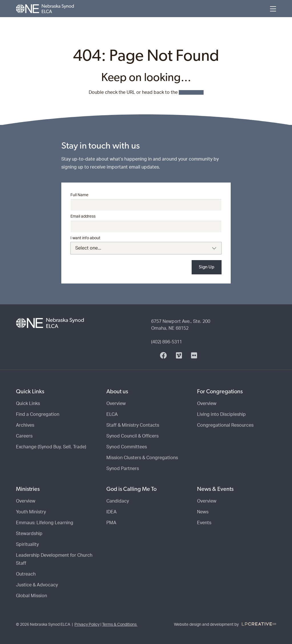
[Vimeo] (179, 356)
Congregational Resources (225, 425)
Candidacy (118, 501)
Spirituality (27, 544)
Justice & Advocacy (37, 585)
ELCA (112, 414)
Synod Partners (123, 469)
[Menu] (273, 9)
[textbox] (146, 248)
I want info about (85, 238)
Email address (83, 216)
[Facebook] (163, 356)
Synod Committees (127, 447)
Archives (25, 425)
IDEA (111, 512)
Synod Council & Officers (132, 436)
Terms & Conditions (120, 625)
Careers (24, 436)
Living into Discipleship (221, 414)
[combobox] (146, 248)
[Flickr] (194, 356)
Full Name (79, 195)
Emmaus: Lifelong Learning (45, 523)
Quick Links (28, 404)
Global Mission (32, 596)
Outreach (26, 574)
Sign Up (207, 267)
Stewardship (29, 534)
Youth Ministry (31, 512)
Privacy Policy (87, 625)
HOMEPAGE (191, 92)
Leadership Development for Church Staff (54, 559)
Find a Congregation (38, 414)
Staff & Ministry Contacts (133, 425)
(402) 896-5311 (167, 342)
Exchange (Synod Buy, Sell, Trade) (51, 447)
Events (204, 523)
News (203, 512)
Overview (116, 404)
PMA (111, 523)
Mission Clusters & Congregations (142, 458)
